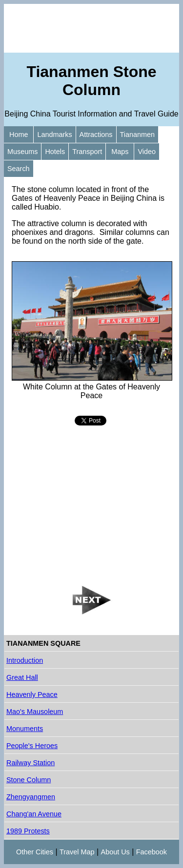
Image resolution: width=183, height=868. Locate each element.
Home (19, 135)
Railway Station (30, 763)
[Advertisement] (91, 28)
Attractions (96, 135)
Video (147, 152)
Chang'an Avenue (34, 814)
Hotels (55, 152)
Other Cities (35, 852)
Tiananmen (137, 135)
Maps (120, 152)
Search (19, 169)
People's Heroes (32, 746)
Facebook (152, 852)
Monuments (25, 729)
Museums (22, 152)
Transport (87, 152)
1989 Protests (28, 831)
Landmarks (54, 135)
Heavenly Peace (32, 694)
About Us (115, 852)
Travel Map (77, 852)
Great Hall (22, 677)
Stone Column (29, 780)
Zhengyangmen (31, 797)
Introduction (25, 660)
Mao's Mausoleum (35, 712)
